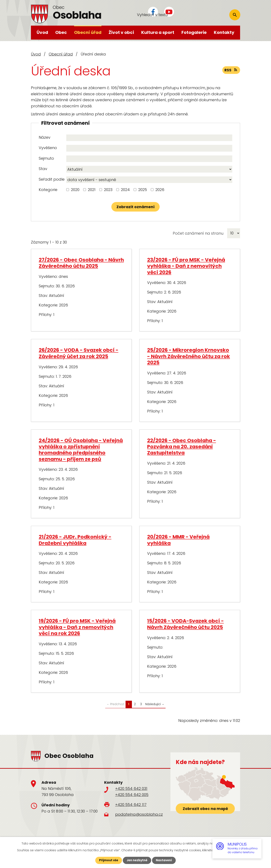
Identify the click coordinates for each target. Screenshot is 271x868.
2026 (160, 190)
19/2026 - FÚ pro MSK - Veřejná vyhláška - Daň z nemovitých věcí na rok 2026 (77, 627)
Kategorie (48, 190)
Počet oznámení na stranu (198, 233)
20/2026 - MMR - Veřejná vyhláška (178, 540)
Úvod (42, 32)
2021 (92, 190)
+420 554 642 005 (132, 795)
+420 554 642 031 (131, 788)
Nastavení (165, 860)
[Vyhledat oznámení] (135, 207)
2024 (125, 190)
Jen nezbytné (137, 860)
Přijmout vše (107, 860)
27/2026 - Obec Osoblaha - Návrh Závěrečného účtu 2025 (81, 263)
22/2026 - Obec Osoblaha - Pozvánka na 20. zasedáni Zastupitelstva (182, 447)
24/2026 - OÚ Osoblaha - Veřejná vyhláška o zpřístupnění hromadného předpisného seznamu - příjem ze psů (81, 450)
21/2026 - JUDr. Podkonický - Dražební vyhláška (75, 540)
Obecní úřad (88, 32)
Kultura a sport (158, 32)
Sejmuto (46, 158)
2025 (143, 190)
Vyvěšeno (48, 148)
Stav (43, 169)
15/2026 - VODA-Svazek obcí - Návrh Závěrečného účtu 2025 (185, 624)
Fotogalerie (194, 32)
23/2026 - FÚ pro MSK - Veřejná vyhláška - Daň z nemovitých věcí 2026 (186, 266)
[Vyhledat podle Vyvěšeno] (149, 148)
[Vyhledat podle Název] (149, 138)
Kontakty (224, 32)
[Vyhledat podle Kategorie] (68, 190)
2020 (75, 190)
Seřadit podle (52, 179)
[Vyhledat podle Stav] (149, 169)
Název (45, 137)
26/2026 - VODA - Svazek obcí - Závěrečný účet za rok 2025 (79, 353)
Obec (61, 32)
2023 (108, 190)
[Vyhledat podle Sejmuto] (149, 159)
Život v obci (121, 32)
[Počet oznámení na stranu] (234, 233)
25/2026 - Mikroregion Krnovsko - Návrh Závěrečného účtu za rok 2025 (189, 356)
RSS (231, 71)
